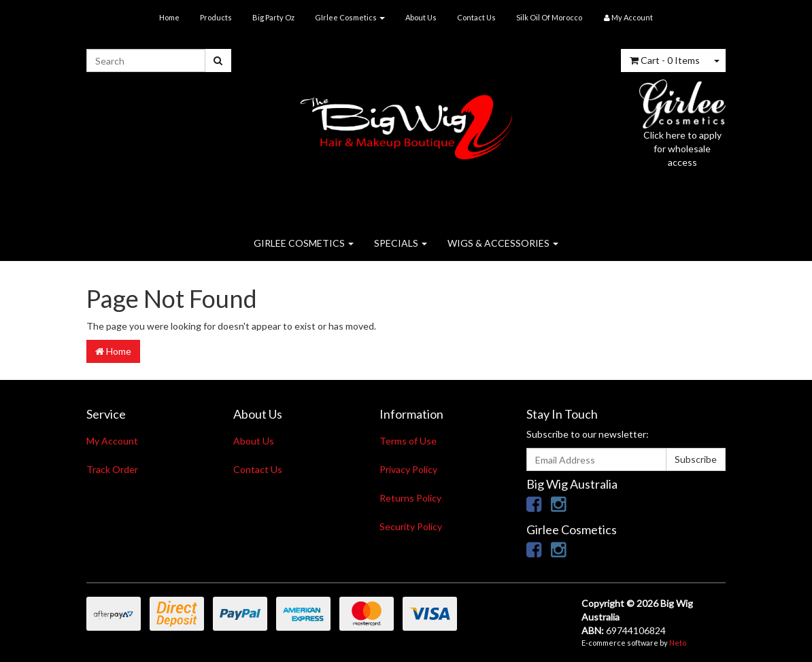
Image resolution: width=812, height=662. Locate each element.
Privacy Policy (408, 469)
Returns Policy (410, 498)
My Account (112, 441)
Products (216, 17)
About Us (421, 17)
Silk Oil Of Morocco (549, 17)
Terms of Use (408, 441)
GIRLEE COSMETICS (304, 243)
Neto (678, 643)
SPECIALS (401, 243)
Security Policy (411, 526)
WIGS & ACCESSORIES (503, 243)
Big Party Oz (273, 17)
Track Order (112, 469)
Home (169, 17)
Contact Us (476, 17)
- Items (665, 60)
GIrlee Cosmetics (350, 17)
